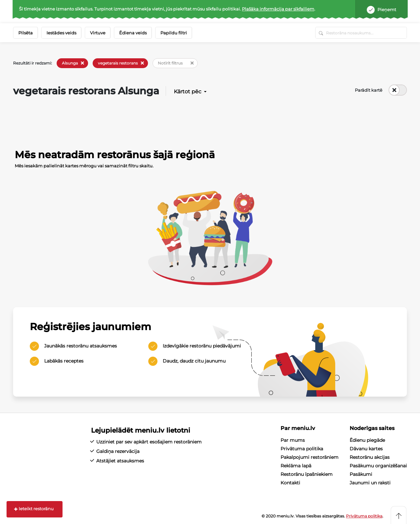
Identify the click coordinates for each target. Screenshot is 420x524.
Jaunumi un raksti (370, 483)
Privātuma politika (302, 449)
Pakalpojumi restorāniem (310, 457)
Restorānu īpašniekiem (307, 474)
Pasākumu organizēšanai (378, 466)
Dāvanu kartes (366, 449)
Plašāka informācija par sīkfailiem (278, 9)
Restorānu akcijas (370, 457)
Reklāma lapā (296, 466)
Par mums (293, 440)
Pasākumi (361, 474)
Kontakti (290, 483)
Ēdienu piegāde (367, 440)
